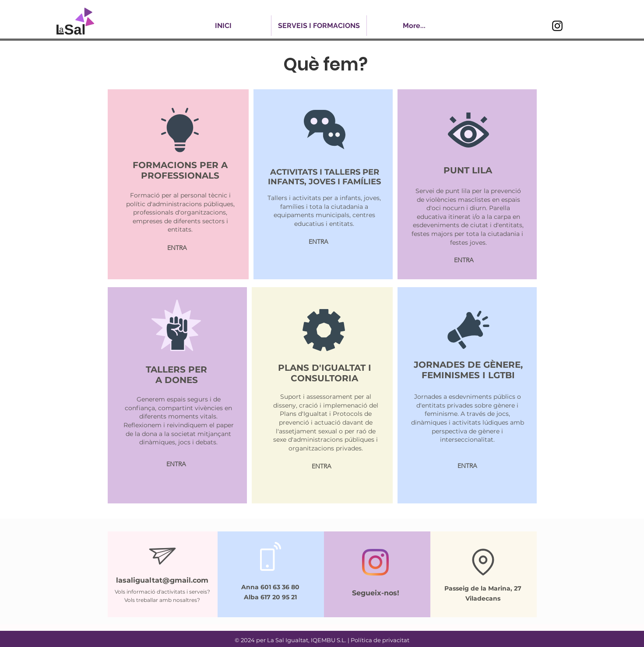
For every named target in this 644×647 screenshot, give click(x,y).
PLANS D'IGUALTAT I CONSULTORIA (325, 373)
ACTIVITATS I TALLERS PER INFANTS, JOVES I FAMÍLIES (324, 177)
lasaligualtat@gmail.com (162, 580)
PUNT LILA (468, 170)
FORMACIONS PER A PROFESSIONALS (180, 170)
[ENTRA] (177, 248)
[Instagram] (557, 26)
